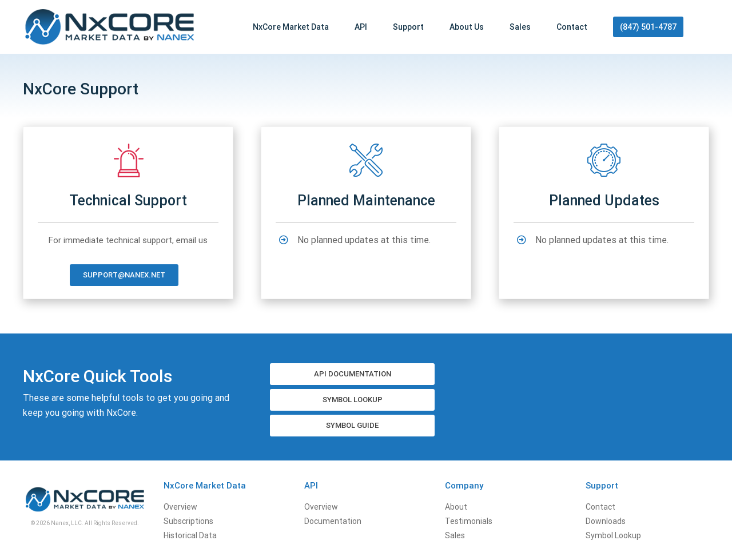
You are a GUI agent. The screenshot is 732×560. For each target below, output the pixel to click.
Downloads (606, 521)
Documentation (333, 521)
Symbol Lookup (613, 535)
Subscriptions (188, 521)
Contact (600, 507)
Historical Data (190, 535)
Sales (455, 535)
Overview (180, 507)
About (456, 507)
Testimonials (469, 521)
